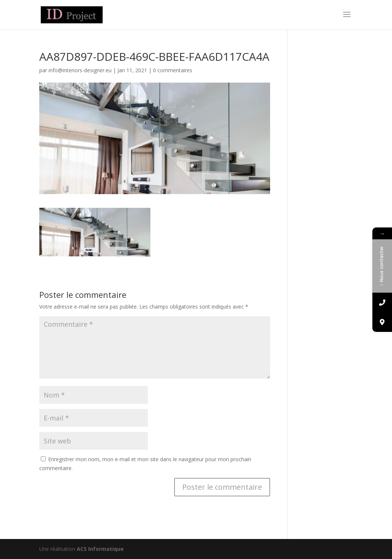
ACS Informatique (100, 549)
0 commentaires (173, 70)
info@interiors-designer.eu (80, 70)
